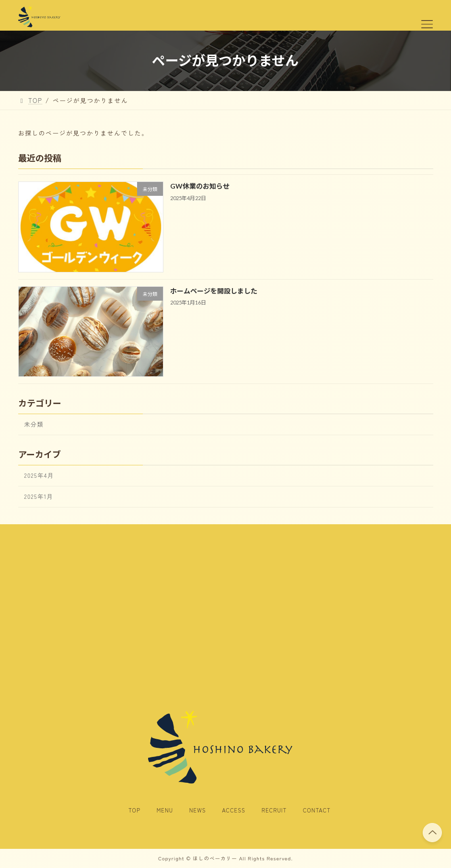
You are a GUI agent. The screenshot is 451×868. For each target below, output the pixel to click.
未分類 (34, 424)
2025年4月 (39, 475)
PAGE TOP (432, 832)
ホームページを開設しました (214, 291)
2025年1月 (39, 496)
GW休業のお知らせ (200, 186)
